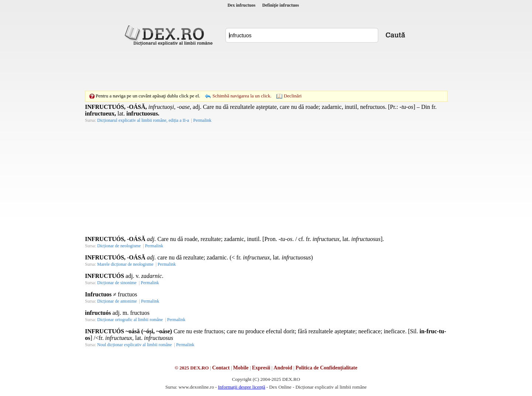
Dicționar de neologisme (119, 246)
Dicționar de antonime (117, 301)
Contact (221, 368)
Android (283, 368)
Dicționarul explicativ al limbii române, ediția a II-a (143, 120)
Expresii (261, 368)
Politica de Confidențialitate (326, 368)
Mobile (241, 368)
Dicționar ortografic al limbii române (130, 320)
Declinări (293, 96)
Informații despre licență (242, 387)
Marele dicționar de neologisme (125, 264)
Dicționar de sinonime (117, 283)
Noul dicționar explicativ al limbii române (134, 345)
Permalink (202, 120)
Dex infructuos (242, 5)
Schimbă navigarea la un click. (242, 96)
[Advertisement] (266, 68)
